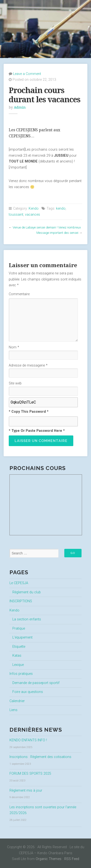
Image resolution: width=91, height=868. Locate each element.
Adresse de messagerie (28, 365)
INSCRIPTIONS (21, 601)
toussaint (16, 215)
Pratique (19, 629)
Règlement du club (27, 592)
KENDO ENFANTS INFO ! (28, 740)
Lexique (18, 665)
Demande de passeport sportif (36, 683)
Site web (15, 383)
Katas (17, 656)
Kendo (34, 209)
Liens (13, 710)
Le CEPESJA (19, 583)
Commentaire (19, 294)
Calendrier (17, 701)
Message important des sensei (57, 233)
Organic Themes (49, 859)
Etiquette (19, 647)
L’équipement (22, 637)
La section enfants (27, 619)
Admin (20, 107)
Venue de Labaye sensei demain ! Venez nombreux (47, 227)
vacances (33, 215)
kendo (61, 209)
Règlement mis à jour (26, 791)
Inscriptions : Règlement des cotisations (40, 757)
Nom (14, 347)
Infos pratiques (21, 674)
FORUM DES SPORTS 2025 (30, 774)
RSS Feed (72, 859)
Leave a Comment (27, 74)
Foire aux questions (28, 692)
